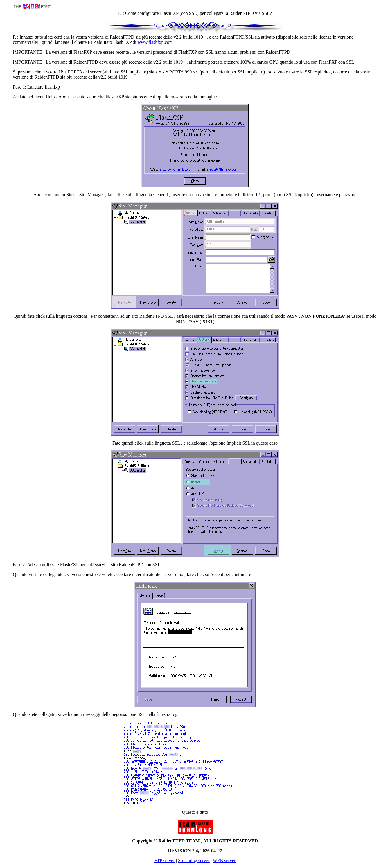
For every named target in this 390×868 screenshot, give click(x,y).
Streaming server (194, 861)
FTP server (165, 861)
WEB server (224, 861)
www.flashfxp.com (155, 42)
